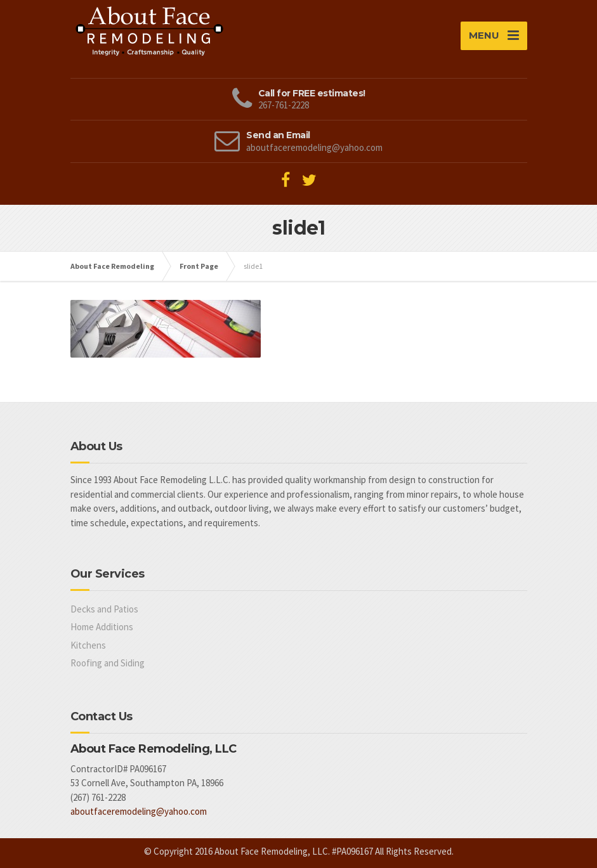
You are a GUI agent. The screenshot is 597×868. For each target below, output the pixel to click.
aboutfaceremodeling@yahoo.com (139, 811)
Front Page (199, 266)
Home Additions (102, 627)
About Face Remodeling (112, 266)
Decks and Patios (104, 609)
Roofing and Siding (108, 663)
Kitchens (88, 645)
